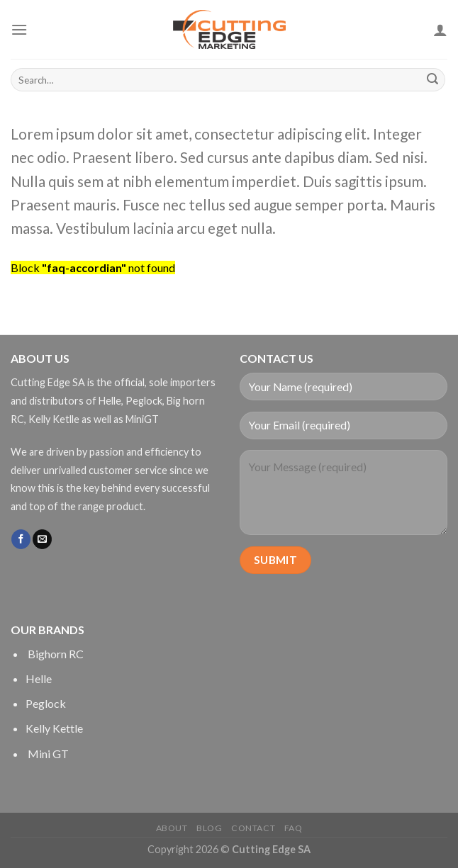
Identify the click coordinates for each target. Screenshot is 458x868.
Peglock (46, 703)
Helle (39, 678)
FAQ (294, 828)
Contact (253, 828)
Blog (209, 828)
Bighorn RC (55, 654)
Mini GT (47, 754)
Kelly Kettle (54, 728)
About (172, 828)
